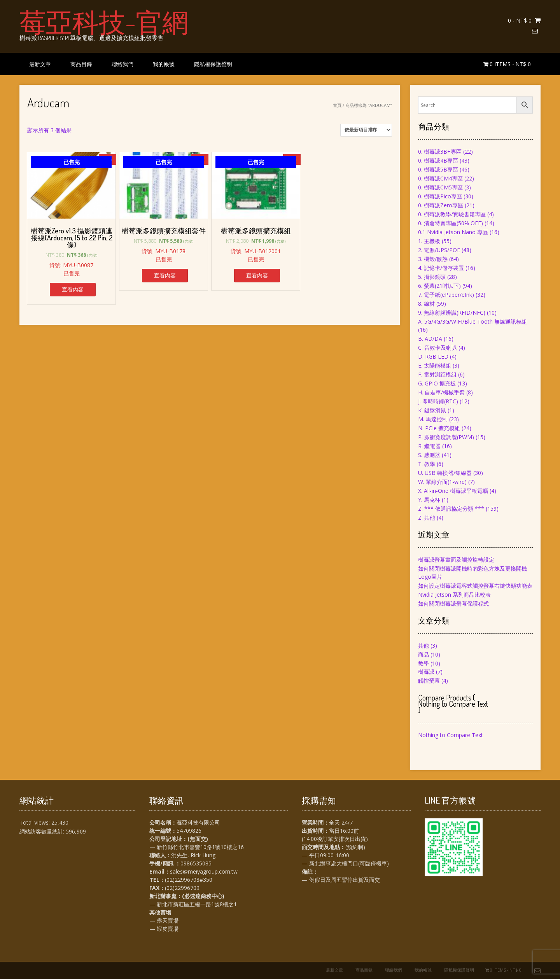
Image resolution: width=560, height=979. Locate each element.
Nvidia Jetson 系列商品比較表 (454, 595)
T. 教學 (427, 464)
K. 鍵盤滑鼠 (432, 410)
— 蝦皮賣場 (164, 929)
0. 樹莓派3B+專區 (440, 151)
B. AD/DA (430, 339)
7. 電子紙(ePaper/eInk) (446, 295)
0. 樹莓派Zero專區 (441, 205)
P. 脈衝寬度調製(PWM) (446, 437)
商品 (423, 654)
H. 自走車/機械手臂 (441, 392)
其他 (423, 645)
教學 (423, 663)
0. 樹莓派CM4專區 (440, 178)
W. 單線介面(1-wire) (442, 482)
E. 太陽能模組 (435, 365)
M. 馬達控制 (433, 419)
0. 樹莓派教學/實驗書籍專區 (452, 214)
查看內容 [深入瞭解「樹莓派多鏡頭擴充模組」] (257, 275)
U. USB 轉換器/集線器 (445, 473)
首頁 (337, 105)
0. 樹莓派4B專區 (438, 160)
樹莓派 (426, 672)
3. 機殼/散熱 (433, 259)
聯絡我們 (122, 64)
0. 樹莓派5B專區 (438, 169)
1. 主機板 (429, 241)
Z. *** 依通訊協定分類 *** (451, 509)
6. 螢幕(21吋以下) (439, 286)
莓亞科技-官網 (104, 21)
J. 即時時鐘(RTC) (438, 401)
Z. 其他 (427, 518)
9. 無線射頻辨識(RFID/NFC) (452, 313)
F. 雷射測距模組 (437, 374)
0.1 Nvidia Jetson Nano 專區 (453, 232)
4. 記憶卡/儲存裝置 (441, 268)
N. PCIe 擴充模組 (439, 428)
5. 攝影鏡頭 (432, 277)
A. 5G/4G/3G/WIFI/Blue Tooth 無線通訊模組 (472, 321)
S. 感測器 (429, 455)
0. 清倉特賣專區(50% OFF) (451, 223)
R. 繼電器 (429, 446)
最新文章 (40, 64)
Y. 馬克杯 (429, 500)
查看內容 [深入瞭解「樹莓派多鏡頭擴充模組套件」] (165, 275)
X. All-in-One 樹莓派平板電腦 (453, 491)
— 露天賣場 (164, 920)
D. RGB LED (433, 356)
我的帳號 (164, 64)
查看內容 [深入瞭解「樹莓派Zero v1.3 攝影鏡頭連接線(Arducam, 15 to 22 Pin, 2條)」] (73, 289)
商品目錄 (81, 64)
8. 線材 (426, 304)
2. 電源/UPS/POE (439, 250)
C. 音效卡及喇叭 (437, 348)
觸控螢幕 (429, 680)
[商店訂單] (366, 130)
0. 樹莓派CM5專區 (440, 187)
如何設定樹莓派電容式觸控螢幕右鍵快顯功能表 (475, 586)
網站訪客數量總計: (43, 831)
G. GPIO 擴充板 (437, 383)
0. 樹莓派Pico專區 (440, 196)
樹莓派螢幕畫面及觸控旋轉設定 (456, 560)
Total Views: (35, 822)
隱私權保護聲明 (213, 64)
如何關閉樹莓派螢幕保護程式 (453, 603)
